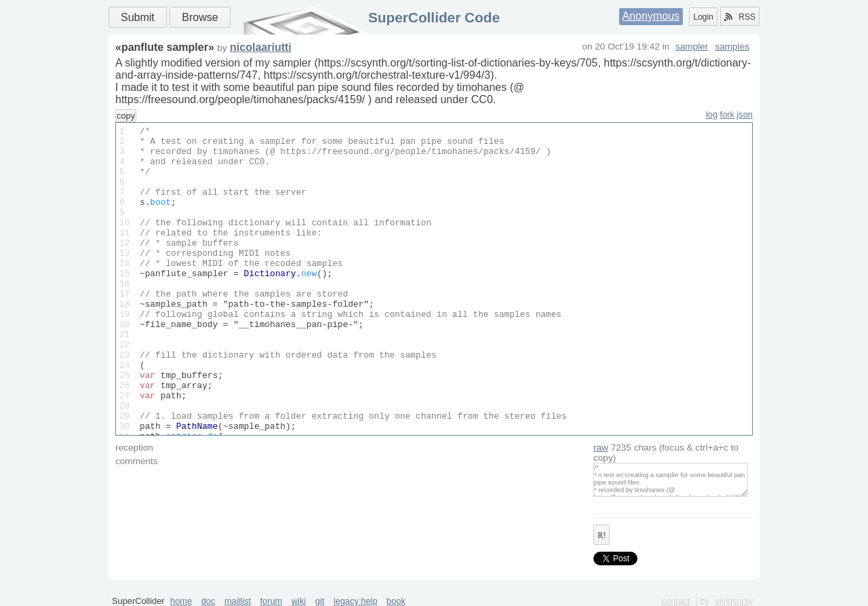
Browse (200, 17)
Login (703, 17)
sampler (692, 46)
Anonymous (651, 16)
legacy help (356, 601)
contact (676, 601)
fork (727, 114)
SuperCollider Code (434, 17)
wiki (299, 601)
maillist (238, 601)
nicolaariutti (261, 47)
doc (209, 601)
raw (601, 448)
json (745, 114)
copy (126, 116)
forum (272, 601)
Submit (138, 17)
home (181, 601)
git (320, 601)
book (396, 601)
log (712, 114)
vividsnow (734, 601)
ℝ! (601, 535)
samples (732, 46)
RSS (740, 17)
